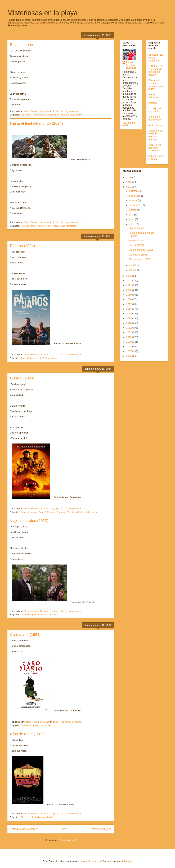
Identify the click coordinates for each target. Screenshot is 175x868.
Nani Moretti (46, 725)
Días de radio (27, 817)
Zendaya (93, 512)
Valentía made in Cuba (156, 158)
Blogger (128, 861)
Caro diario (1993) (25, 635)
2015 (129, 314)
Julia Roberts (51, 614)
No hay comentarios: (72, 111)
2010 (129, 337)
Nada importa (156, 125)
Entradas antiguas (101, 829)
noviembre (135, 196)
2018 (129, 299)
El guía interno (75, 115)
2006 (129, 356)
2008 (129, 346)
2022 (129, 281)
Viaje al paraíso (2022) (29, 521)
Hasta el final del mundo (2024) (37, 123)
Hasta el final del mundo (33, 226)
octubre (134, 200)
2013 (129, 323)
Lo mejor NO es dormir (155, 110)
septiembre (135, 205)
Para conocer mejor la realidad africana (156, 135)
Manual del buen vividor (155, 118)
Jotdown (153, 103)
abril (132, 265)
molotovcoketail (94, 861)
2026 (129, 177)
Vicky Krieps (52, 226)
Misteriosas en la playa (42, 13)
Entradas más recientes (24, 829)
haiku (36, 725)
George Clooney (35, 614)
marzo (133, 270)
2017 (129, 304)
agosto (133, 210)
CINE (23, 614)
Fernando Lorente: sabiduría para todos (156, 85)
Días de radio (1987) (27, 734)
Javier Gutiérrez (29, 358)
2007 (129, 351)
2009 (129, 342)
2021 (129, 285)
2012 (129, 328)
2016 (129, 309)
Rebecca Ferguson (57, 512)
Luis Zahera (44, 358)
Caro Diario (26, 725)
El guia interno (22, 45)
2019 (129, 295)
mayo (132, 224)
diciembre (135, 191)
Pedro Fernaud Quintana (131, 65)
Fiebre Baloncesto (154, 96)
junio (132, 219)
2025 (129, 182)
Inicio (64, 829)
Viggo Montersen (68, 226)
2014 (129, 318)
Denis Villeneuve (29, 512)
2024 (129, 187)
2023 (129, 276)
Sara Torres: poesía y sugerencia (155, 148)
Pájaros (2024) (23, 246)
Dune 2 (42, 512)
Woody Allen (48, 817)
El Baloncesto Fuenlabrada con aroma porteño (156, 70)
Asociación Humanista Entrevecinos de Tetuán (44, 115)
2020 (129, 290)
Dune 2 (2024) (22, 378)
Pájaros (55, 358)
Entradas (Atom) (68, 840)
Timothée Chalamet (77, 512)
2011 (129, 332)
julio (132, 215)
